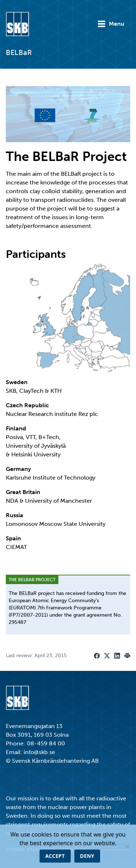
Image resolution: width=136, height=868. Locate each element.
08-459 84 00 (46, 743)
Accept (55, 856)
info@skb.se (39, 752)
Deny (87, 856)
